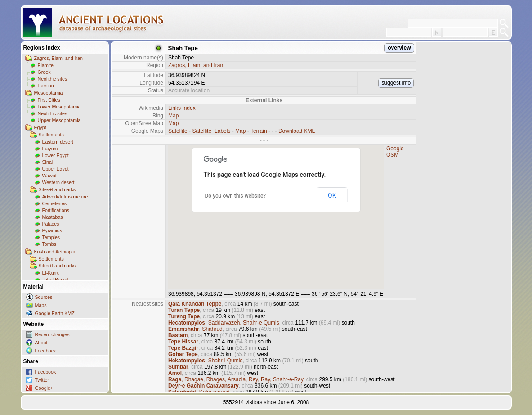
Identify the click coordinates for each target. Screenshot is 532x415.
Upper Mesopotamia (59, 120)
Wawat (49, 176)
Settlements (51, 135)
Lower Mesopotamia (59, 107)
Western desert (58, 182)
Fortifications (56, 210)
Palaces (51, 224)
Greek (44, 72)
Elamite (46, 65)
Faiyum (50, 149)
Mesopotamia (49, 93)
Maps (41, 305)
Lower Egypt (56, 155)
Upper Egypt (56, 169)
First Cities (49, 100)
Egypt (40, 127)
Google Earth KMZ (55, 313)
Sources (44, 297)
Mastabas (53, 217)
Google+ (44, 388)
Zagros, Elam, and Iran (58, 58)
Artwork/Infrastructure (65, 197)
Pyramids (52, 230)
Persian (46, 86)
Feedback (46, 351)
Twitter (42, 380)
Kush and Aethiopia (55, 252)
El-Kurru (51, 273)
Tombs (49, 244)
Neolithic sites (53, 79)
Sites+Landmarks (57, 189)
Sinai (48, 162)
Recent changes (52, 334)
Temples (51, 237)
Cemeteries (54, 203)
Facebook (46, 372)
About (41, 343)
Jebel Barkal (56, 280)
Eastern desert (58, 142)
